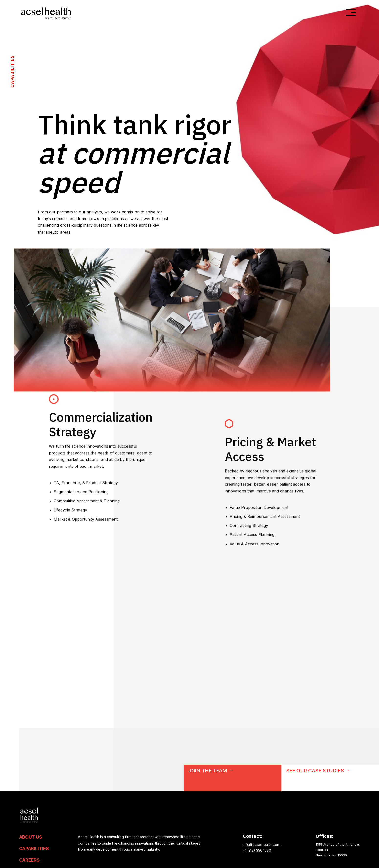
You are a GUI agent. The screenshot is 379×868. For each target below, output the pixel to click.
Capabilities (34, 849)
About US (31, 837)
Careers (29, 860)
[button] (351, 12)
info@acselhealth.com (262, 844)
